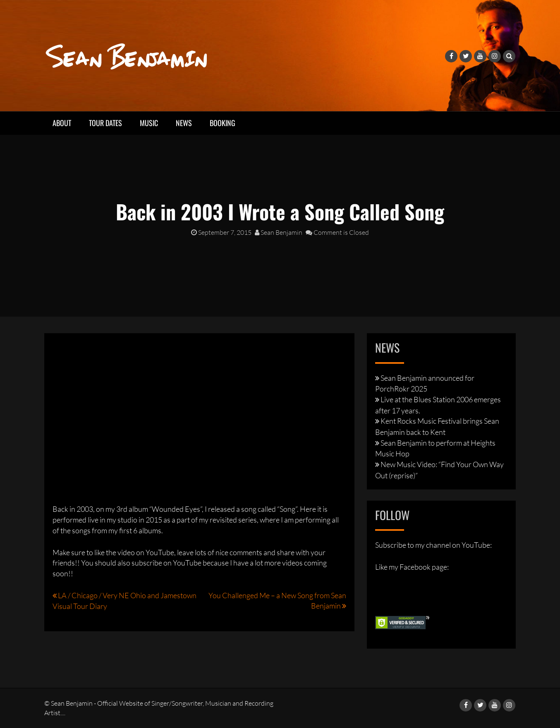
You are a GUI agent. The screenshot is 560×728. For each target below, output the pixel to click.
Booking (223, 123)
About (62, 123)
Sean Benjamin (279, 232)
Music (149, 123)
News (184, 123)
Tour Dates (105, 123)
